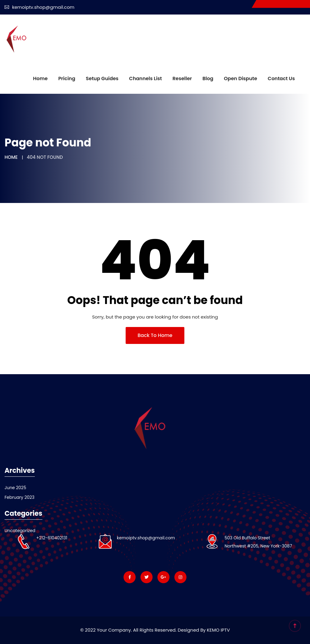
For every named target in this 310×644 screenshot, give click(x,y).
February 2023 (20, 497)
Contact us (281, 78)
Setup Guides (102, 78)
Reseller (182, 78)
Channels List (145, 78)
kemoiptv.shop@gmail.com (40, 7)
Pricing (67, 78)
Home (40, 78)
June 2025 (15, 488)
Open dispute (241, 78)
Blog (208, 78)
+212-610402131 (52, 538)
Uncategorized (20, 531)
